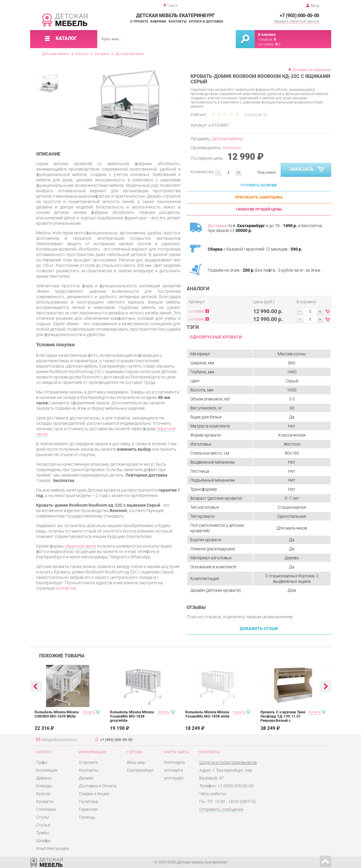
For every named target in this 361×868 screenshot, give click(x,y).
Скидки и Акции (94, 794)
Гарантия (88, 809)
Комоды (44, 786)
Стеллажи (46, 809)
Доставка (217, 226)
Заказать (307, 170)
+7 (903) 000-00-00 (299, 15)
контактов (66, 588)
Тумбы (43, 833)
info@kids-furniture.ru (59, 740)
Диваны (44, 778)
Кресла (43, 794)
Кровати (102, 54)
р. (279, 44)
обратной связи (80, 546)
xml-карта (174, 770)
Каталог (82, 54)
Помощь (87, 817)
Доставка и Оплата (98, 786)
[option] (124, 104)
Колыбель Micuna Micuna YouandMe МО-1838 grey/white (132, 716)
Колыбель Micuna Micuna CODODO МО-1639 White (57, 714)
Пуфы (42, 762)
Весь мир (136, 762)
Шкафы (44, 841)
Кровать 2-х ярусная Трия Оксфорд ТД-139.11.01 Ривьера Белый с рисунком (283, 718)
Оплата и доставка (206, 22)
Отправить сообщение (221, 809)
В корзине (267, 35)
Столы (43, 817)
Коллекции (47, 770)
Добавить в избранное (312, 70)
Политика (89, 802)
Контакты (178, 22)
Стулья (43, 825)
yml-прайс (174, 778)
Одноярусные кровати (216, 337)
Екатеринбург (140, 770)
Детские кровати (130, 54)
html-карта (174, 762)
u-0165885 (196, 312)
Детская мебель (56, 54)
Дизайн (86, 778)
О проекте (139, 22)
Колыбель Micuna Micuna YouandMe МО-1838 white (207, 714)
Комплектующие (52, 848)
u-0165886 (196, 319)
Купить (89, 712)
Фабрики (158, 22)
